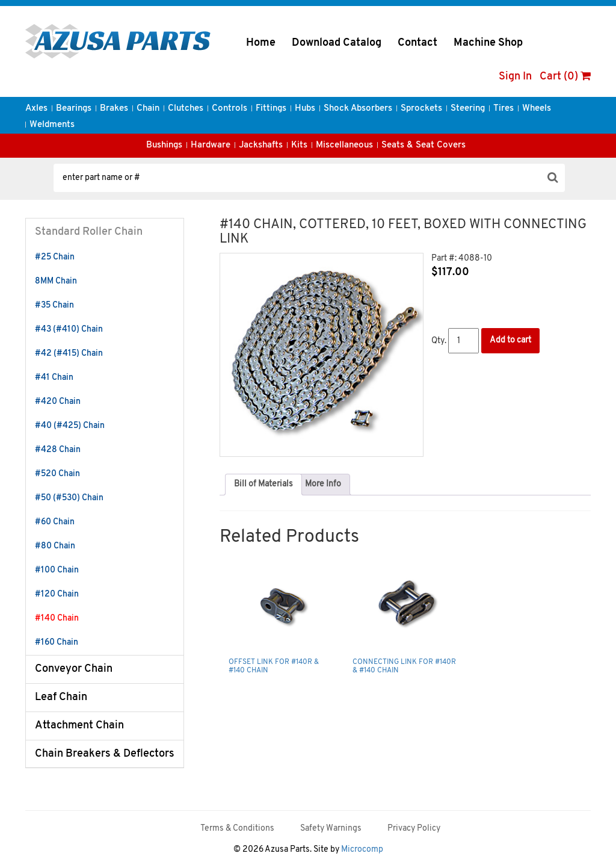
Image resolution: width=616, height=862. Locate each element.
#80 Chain (55, 546)
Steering (468, 109)
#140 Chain (57, 619)
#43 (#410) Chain (69, 330)
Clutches (186, 109)
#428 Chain (58, 450)
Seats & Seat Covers (423, 145)
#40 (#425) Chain (70, 426)
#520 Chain (57, 474)
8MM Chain (56, 281)
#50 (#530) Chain (69, 498)
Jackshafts (261, 145)
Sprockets (421, 109)
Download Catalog (337, 43)
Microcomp (362, 850)
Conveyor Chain (74, 669)
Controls (229, 109)
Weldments (52, 125)
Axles (36, 109)
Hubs (305, 109)
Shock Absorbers (358, 109)
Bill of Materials (263, 484)
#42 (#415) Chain (69, 354)
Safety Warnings (331, 829)
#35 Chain (54, 305)
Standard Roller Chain (89, 232)
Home (261, 43)
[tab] (263, 485)
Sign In (515, 77)
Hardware (211, 145)
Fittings (271, 109)
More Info (323, 484)
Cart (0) (565, 77)
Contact (417, 43)
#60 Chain (55, 522)
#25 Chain (55, 257)
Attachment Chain (79, 726)
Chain (148, 109)
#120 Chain (57, 594)
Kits (299, 145)
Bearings (74, 109)
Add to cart (510, 340)
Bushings (164, 145)
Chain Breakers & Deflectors (105, 754)
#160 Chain (57, 643)
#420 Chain (58, 402)
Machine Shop (488, 43)
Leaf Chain (61, 697)
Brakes (114, 109)
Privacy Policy (414, 829)
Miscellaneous (344, 145)
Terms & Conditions (237, 829)
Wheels (537, 109)
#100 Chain (57, 570)
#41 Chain (54, 378)
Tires (504, 109)
